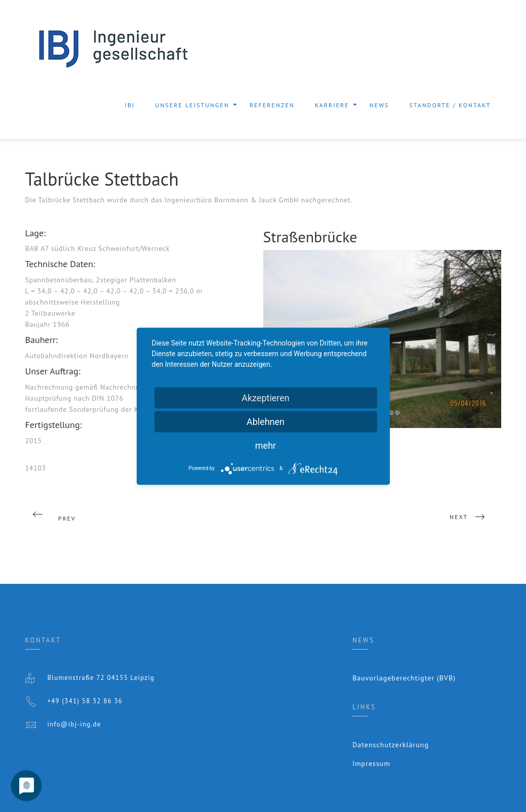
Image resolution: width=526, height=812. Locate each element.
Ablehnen (266, 421)
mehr (266, 445)
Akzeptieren (266, 397)
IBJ (130, 105)
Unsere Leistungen (192, 108)
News (379, 105)
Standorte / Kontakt (450, 105)
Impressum (371, 763)
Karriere (332, 108)
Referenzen (272, 105)
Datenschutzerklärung (391, 745)
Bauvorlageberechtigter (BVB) (404, 678)
